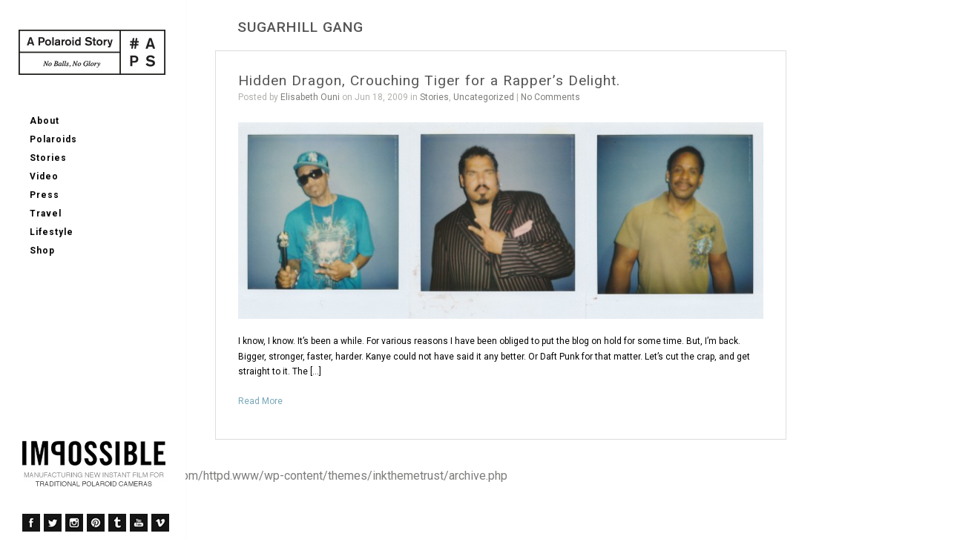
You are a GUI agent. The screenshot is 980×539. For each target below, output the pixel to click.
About (45, 121)
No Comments (550, 97)
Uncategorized (484, 97)
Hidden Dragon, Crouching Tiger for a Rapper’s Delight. (429, 80)
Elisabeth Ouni (310, 97)
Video (44, 176)
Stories (48, 158)
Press (45, 195)
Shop (42, 251)
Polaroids (53, 139)
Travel (46, 214)
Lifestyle (52, 232)
